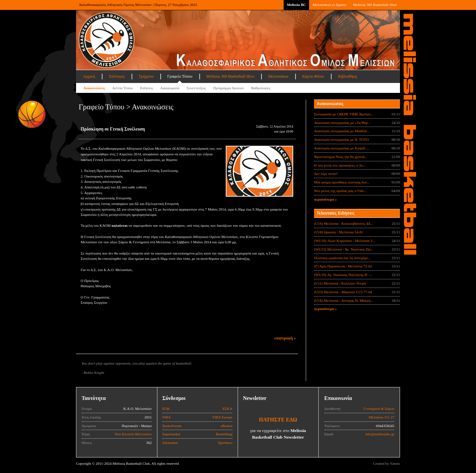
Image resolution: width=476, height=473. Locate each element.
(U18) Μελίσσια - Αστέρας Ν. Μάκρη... (344, 300)
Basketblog (224, 434)
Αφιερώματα (170, 88)
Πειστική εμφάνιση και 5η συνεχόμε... (342, 258)
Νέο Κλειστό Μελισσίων (133, 434)
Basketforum (172, 426)
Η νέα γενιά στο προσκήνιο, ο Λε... (340, 165)
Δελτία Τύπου (123, 88)
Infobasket (170, 443)
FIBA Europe (222, 417)
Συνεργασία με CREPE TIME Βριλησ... (344, 114)
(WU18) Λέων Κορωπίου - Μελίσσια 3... (345, 241)
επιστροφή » (285, 338)
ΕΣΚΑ (227, 409)
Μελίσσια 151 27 (381, 417)
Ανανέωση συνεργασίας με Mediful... (342, 131)
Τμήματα (146, 76)
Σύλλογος (117, 76)
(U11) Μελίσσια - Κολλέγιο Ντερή (340, 283)
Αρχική (89, 76)
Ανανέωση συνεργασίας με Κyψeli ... (341, 148)
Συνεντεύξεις (196, 88)
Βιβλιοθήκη (347, 76)
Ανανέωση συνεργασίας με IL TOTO (341, 139)
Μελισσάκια (278, 76)
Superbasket (171, 434)
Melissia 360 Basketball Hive (375, 5)
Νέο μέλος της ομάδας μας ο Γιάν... (340, 191)
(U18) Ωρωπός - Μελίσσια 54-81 (339, 232)
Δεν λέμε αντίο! (326, 174)
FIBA (167, 417)
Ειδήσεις (147, 88)
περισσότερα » (325, 199)
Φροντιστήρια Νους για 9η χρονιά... (341, 157)
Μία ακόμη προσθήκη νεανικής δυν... (342, 182)
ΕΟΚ (166, 409)
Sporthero (225, 443)
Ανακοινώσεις (94, 88)
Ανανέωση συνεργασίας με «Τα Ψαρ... (342, 123)
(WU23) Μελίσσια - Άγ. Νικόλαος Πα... (344, 249)
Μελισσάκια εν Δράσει (329, 5)
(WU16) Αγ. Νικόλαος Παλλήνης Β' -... (343, 275)
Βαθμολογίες (261, 88)
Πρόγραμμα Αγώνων (229, 88)
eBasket (227, 426)
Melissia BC (297, 5)
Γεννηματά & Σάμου (379, 409)
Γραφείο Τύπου (180, 76)
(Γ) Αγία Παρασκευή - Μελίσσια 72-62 (343, 266)
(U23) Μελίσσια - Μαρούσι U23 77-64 (343, 292)
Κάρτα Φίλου (313, 76)
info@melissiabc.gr (380, 434)
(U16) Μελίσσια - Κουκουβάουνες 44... (343, 223)
